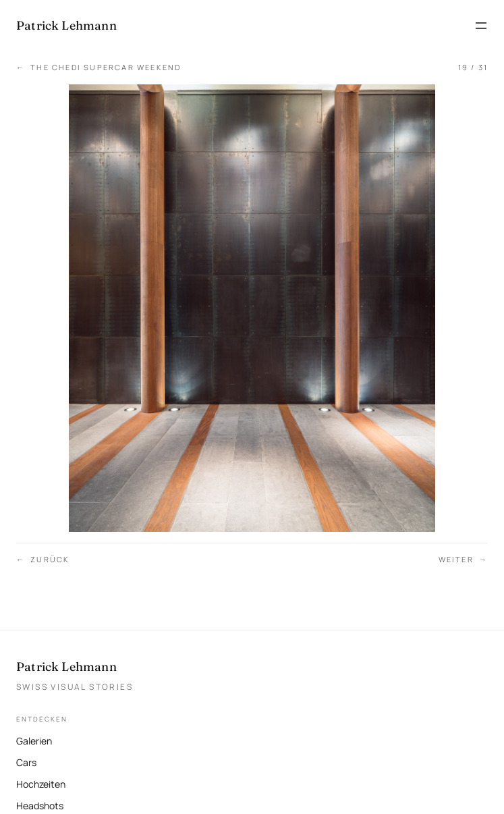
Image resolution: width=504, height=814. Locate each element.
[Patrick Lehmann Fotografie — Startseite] (66, 26)
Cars (26, 762)
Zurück (43, 560)
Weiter (463, 560)
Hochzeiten (41, 784)
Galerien (34, 741)
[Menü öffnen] (481, 26)
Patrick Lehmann (66, 667)
